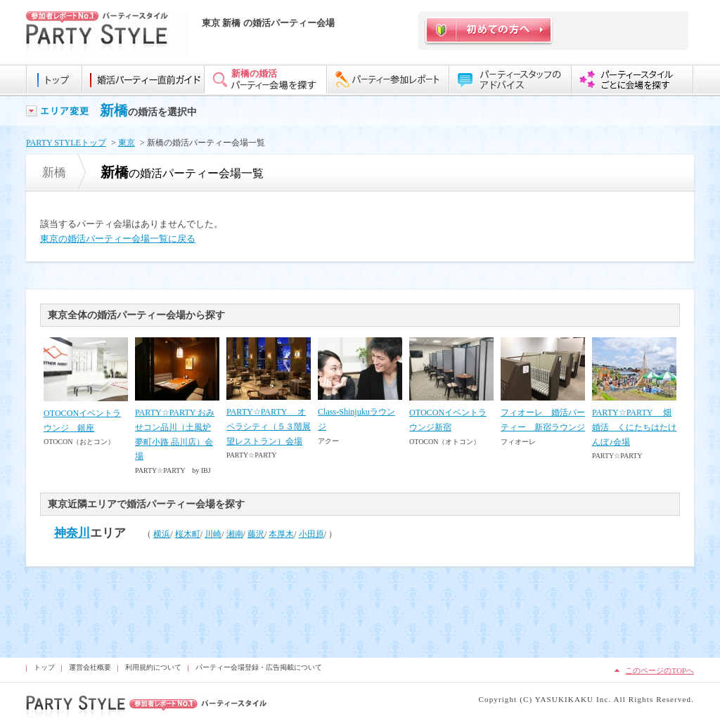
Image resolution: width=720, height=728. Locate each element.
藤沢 (256, 534)
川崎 (213, 534)
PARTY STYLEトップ (66, 143)
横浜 (162, 534)
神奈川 (72, 533)
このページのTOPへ (660, 670)
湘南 (235, 534)
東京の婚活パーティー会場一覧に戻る (118, 239)
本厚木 (281, 534)
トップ (44, 667)
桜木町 (188, 534)
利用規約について (153, 667)
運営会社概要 (90, 667)
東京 (127, 143)
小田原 (311, 534)
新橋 (114, 110)
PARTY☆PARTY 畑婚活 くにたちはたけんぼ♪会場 (634, 427)
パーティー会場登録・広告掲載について (259, 667)
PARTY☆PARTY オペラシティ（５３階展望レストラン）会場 (269, 427)
